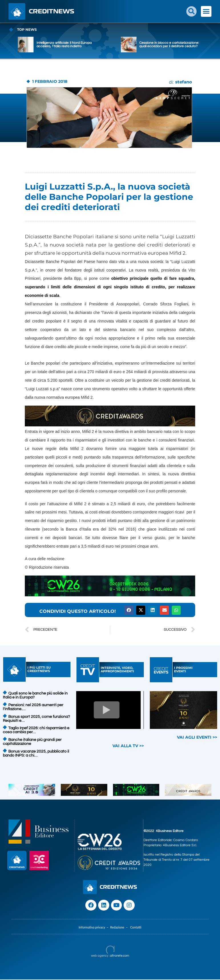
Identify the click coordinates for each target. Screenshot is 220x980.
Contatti (136, 928)
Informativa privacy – (94, 928)
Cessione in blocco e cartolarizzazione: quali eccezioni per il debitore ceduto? (189, 45)
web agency (100, 956)
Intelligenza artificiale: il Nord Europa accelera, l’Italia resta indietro (84, 45)
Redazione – (120, 928)
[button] (191, 11)
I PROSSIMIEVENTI (183, 669)
